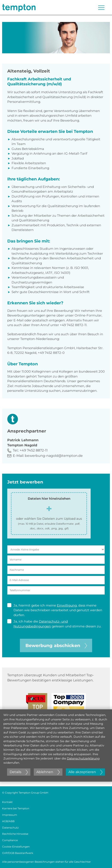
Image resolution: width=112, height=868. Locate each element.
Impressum (10, 815)
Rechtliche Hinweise (15, 834)
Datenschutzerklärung (83, 758)
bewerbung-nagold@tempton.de (54, 456)
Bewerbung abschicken (56, 645)
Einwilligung (67, 605)
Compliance (10, 840)
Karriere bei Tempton (16, 808)
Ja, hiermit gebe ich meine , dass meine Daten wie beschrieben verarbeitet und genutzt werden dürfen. (55, 610)
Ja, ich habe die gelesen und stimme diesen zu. (54, 624)
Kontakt (7, 802)
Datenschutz (10, 828)
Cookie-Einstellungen (16, 847)
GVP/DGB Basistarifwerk (18, 853)
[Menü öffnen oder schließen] (101, 8)
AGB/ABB (8, 821)
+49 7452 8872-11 (34, 450)
